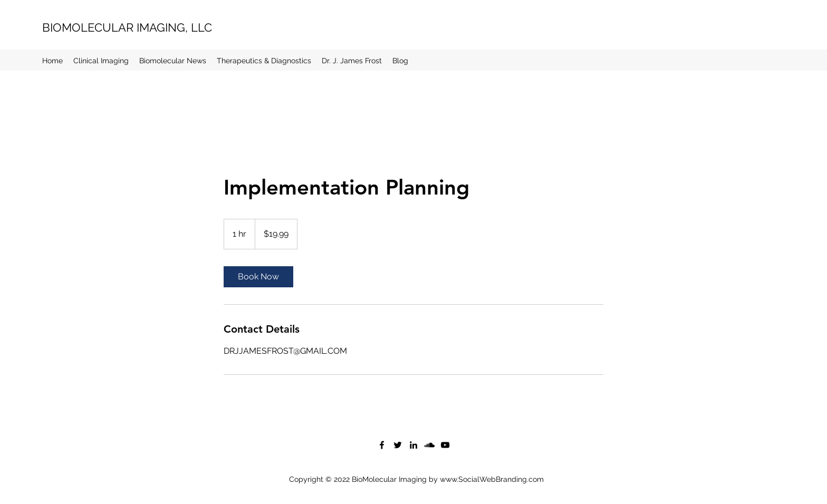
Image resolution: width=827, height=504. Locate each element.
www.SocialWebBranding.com (492, 479)
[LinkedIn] (413, 445)
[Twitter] (398, 445)
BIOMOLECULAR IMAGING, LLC (127, 27)
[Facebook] (382, 445)
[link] (258, 277)
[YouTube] (445, 445)
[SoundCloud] (429, 445)
